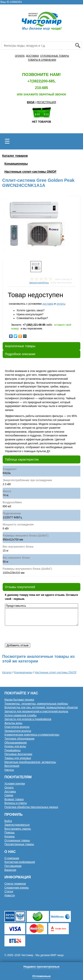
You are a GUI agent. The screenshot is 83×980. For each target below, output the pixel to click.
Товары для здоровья (18, 758)
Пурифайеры (13, 750)
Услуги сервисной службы (20, 715)
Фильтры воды (13, 723)
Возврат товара (14, 799)
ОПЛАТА (20, 56)
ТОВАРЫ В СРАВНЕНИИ (42, 60)
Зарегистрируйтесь (39, 283)
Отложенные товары (17, 841)
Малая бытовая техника (19, 700)
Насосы (9, 770)
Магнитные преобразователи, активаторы (30, 762)
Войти (8, 821)
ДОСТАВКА (32, 56)
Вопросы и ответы (16, 803)
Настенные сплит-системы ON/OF (30, 172)
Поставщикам (13, 866)
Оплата (9, 788)
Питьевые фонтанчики (18, 754)
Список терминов (15, 884)
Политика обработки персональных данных (31, 807)
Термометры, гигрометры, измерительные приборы (36, 704)
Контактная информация (20, 862)
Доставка (10, 792)
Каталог (7, 672)
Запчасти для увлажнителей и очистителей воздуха (36, 711)
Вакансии (10, 870)
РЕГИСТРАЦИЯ (46, 102)
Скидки (9, 795)
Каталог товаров (15, 156)
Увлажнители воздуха (18, 731)
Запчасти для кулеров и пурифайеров (28, 719)
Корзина (10, 837)
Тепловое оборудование (19, 739)
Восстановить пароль (18, 829)
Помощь (10, 833)
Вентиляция (12, 766)
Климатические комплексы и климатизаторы (32, 735)
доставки (48, 304)
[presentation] (39, 634)
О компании (12, 858)
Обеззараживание (16, 743)
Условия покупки (15, 784)
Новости (10, 895)
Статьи (9, 891)
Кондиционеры (16, 164)
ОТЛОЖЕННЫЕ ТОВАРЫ (54, 56)
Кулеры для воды (15, 746)
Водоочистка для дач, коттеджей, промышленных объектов (41, 707)
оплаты (61, 304)
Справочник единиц (17, 888)
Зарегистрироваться (17, 825)
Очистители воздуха (17, 727)
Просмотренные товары (19, 844)
